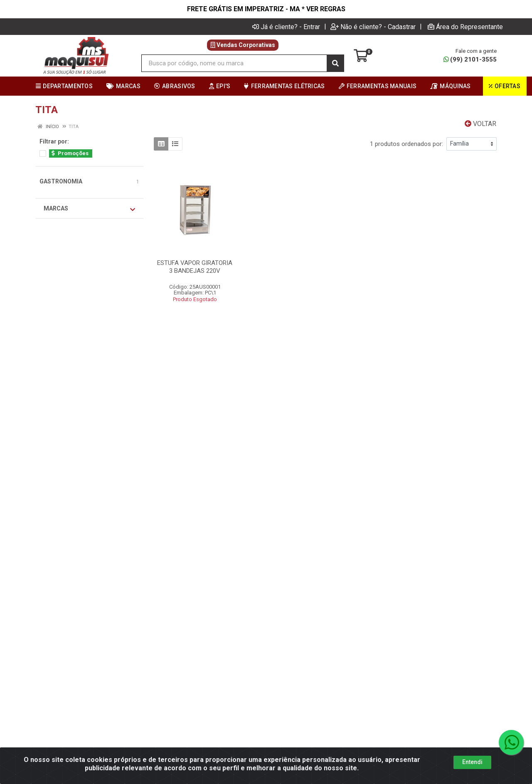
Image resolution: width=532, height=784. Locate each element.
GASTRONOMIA (61, 181)
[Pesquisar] (335, 63)
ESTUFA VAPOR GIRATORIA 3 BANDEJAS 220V (195, 267)
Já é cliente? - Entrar (286, 27)
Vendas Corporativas (243, 45)
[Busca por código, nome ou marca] (234, 63)
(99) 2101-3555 (470, 59)
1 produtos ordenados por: (406, 144)
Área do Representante (465, 27)
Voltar (480, 124)
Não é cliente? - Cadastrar (373, 27)
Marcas (89, 209)
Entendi (472, 762)
